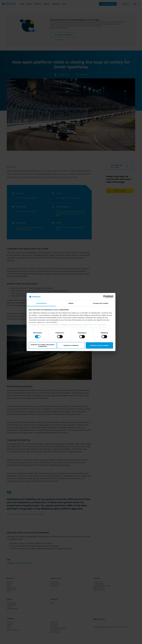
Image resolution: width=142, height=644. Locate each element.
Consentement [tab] (41, 303)
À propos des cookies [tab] (101, 303)
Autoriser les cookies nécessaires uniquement (43, 345)
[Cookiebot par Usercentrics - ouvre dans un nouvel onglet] (105, 297)
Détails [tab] (71, 303)
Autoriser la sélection (71, 345)
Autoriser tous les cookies (99, 345)
